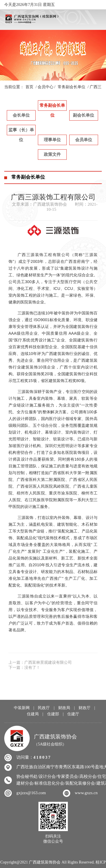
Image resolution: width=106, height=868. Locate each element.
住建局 (33, 714)
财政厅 (85, 708)
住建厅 (73, 714)
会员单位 (84, 140)
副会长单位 (84, 115)
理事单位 (52, 140)
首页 (29, 87)
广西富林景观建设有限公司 (48, 662)
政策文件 (52, 154)
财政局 (64, 708)
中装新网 (22, 708)
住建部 (53, 714)
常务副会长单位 (72, 87)
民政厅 (44, 708)
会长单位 (21, 115)
